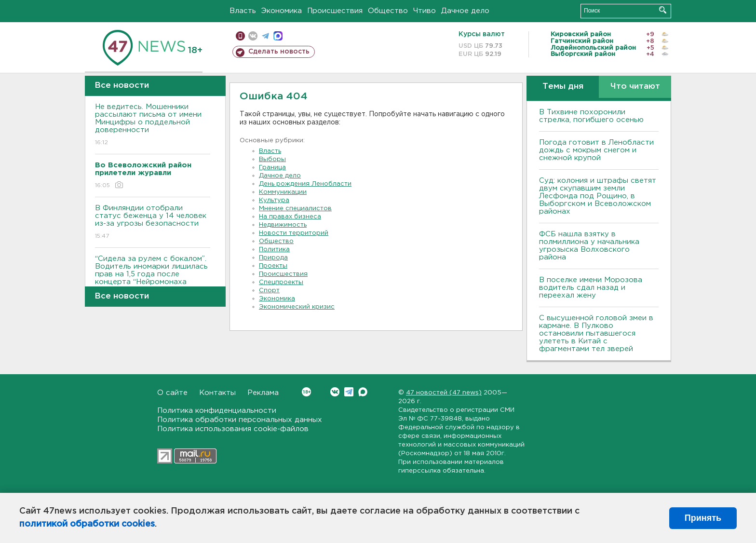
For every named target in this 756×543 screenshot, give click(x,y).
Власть (243, 11)
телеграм (265, 36)
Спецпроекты (281, 282)
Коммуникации (283, 192)
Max (363, 392)
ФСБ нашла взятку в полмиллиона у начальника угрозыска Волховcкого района (589, 246)
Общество (388, 11)
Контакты (217, 393)
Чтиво (425, 11)
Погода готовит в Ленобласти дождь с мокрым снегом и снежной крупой (596, 150)
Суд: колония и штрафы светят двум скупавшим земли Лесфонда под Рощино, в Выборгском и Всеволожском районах (598, 196)
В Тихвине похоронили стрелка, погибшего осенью (591, 116)
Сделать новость (279, 52)
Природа (273, 258)
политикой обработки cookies (87, 524)
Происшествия (335, 11)
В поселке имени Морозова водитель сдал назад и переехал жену (591, 288)
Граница (272, 168)
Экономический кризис (297, 307)
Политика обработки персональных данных (240, 420)
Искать (663, 10)
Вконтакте (306, 392)
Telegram (349, 392)
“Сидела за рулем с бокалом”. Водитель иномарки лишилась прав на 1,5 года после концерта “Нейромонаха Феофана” (153, 281)
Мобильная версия (240, 36)
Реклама (263, 393)
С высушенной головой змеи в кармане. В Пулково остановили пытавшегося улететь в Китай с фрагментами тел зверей (596, 333)
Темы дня (563, 87)
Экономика (282, 11)
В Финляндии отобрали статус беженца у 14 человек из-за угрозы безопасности (153, 223)
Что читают (635, 87)
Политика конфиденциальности (217, 411)
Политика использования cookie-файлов (233, 429)
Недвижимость (283, 225)
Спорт (269, 291)
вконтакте (253, 36)
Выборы (272, 159)
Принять (703, 518)
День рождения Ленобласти (305, 184)
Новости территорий (294, 233)
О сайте (172, 393)
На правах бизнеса (290, 217)
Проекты (273, 266)
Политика (274, 250)
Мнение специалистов (295, 209)
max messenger (278, 36)
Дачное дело (465, 11)
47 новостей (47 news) (444, 393)
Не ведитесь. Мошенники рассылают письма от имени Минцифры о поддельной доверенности (153, 125)
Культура (274, 200)
